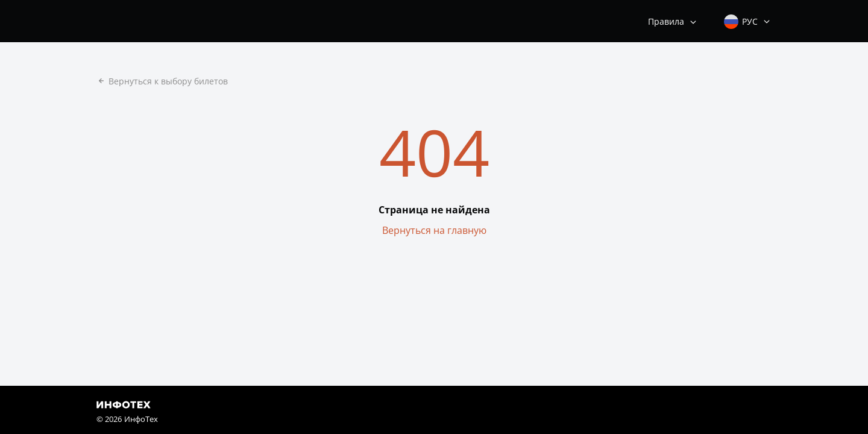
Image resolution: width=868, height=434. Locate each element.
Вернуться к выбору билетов (162, 81)
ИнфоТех (141, 419)
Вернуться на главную (434, 230)
